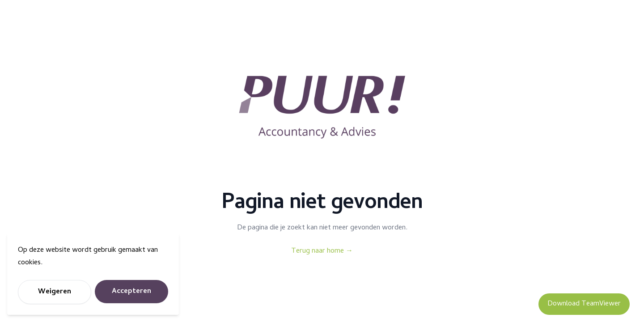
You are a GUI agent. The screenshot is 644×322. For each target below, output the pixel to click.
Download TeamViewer (584, 304)
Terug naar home (322, 251)
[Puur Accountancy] (322, 107)
